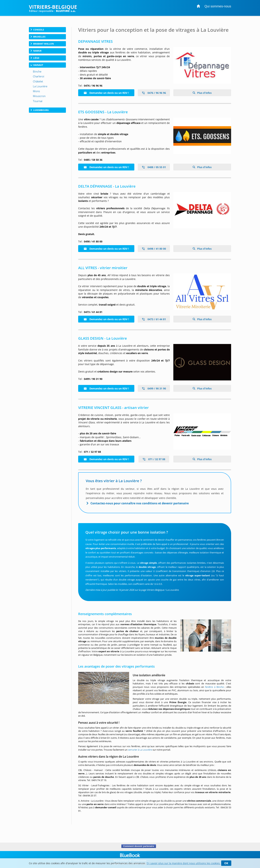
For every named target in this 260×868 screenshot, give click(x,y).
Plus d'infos (204, 93)
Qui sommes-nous (218, 6)
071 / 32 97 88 (154, 459)
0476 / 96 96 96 (154, 93)
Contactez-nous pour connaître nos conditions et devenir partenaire (140, 503)
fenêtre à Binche (214, 687)
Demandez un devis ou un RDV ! (106, 93)
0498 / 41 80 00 (154, 249)
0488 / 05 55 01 (154, 167)
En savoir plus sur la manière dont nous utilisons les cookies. (184, 863)
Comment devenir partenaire (139, 846)
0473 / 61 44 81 (154, 319)
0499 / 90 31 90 (154, 388)
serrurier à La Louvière (140, 750)
